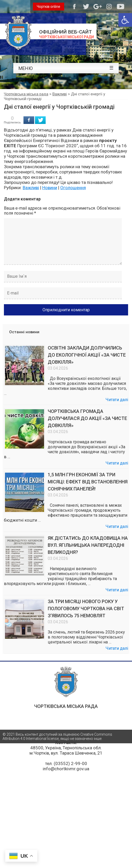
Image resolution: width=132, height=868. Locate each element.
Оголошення (73, 188)
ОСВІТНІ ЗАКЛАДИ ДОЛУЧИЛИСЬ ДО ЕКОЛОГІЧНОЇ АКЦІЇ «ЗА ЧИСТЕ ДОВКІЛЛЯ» (87, 355)
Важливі (31, 188)
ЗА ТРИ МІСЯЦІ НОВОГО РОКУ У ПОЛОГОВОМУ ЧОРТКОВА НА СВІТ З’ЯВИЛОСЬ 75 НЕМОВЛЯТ (86, 608)
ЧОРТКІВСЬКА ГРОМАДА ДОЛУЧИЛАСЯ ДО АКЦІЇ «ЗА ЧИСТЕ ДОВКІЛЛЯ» (87, 418)
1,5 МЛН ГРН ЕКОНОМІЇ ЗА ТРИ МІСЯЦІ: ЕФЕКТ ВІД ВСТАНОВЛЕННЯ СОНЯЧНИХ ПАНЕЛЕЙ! (88, 482)
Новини (50, 188)
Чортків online (49, 7)
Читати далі (117, 400)
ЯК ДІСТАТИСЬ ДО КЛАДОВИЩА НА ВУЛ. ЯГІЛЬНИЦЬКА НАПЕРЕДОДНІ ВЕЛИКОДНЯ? (88, 545)
